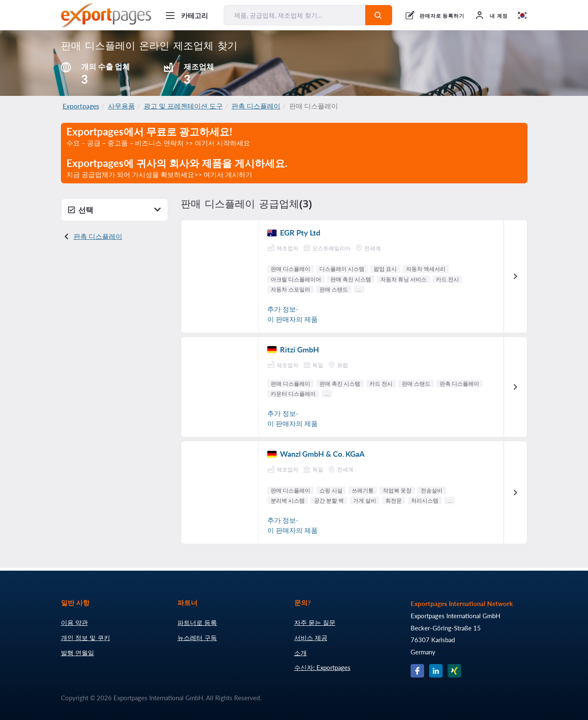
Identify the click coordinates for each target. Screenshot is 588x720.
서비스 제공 (311, 638)
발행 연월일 (78, 653)
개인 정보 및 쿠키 (86, 638)
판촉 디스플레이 (256, 106)
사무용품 (121, 106)
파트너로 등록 (197, 622)
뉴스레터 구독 (197, 638)
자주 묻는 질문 (315, 622)
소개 (301, 653)
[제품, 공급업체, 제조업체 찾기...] (295, 15)
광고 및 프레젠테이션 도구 (183, 106)
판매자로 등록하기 (442, 16)
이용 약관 (74, 622)
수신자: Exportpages (322, 667)
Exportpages (81, 106)
